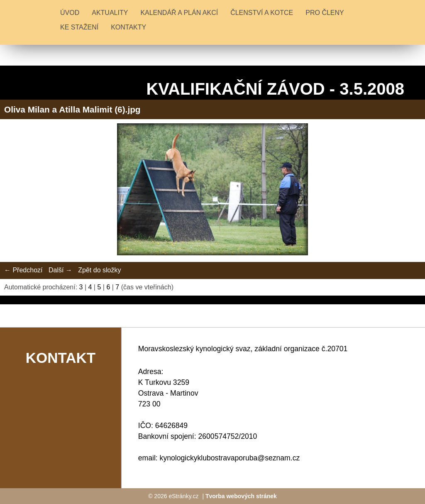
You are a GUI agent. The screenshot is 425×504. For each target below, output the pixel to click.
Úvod (70, 13)
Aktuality (110, 13)
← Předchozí (23, 270)
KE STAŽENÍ (79, 27)
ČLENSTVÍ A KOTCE (262, 13)
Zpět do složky (99, 270)
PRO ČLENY (325, 13)
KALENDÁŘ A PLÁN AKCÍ (179, 13)
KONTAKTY (128, 27)
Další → (60, 270)
